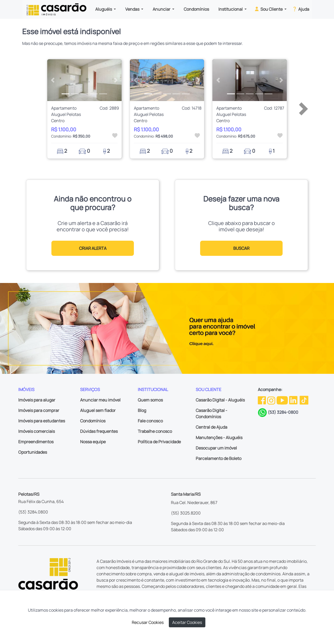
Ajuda (300, 9)
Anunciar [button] (162, 9)
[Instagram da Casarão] (272, 400)
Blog (142, 410)
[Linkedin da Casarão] (294, 400)
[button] (53, 80)
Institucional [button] (231, 9)
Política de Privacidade (159, 442)
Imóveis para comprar (39, 410)
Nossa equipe (93, 442)
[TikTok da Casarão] (304, 400)
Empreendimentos (36, 442)
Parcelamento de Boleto (219, 458)
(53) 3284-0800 (283, 412)
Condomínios (196, 9)
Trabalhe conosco (155, 431)
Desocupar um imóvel (216, 448)
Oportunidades (33, 452)
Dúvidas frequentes (99, 431)
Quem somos (150, 400)
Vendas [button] (133, 9)
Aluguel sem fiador (98, 410)
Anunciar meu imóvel (100, 400)
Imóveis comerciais (37, 431)
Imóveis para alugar (37, 400)
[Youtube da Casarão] (283, 400)
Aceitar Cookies (187, 622)
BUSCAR (241, 248)
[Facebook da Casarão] (262, 400)
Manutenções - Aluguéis (219, 438)
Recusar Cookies (148, 622)
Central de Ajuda (211, 427)
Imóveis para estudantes (42, 421)
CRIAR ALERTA (93, 248)
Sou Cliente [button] (269, 9)
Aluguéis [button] (104, 9)
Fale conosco (150, 421)
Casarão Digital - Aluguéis (220, 400)
